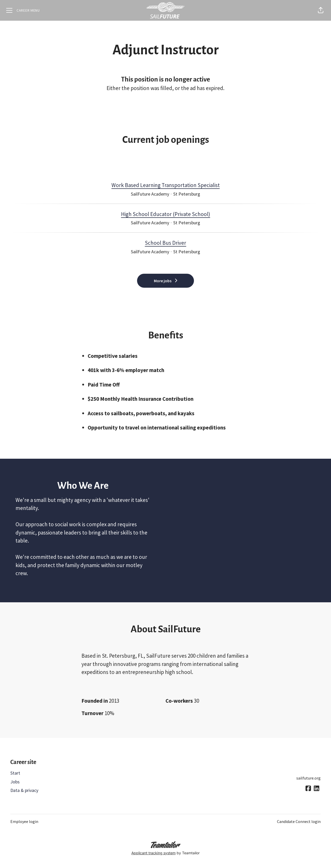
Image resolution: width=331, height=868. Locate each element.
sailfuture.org (309, 778)
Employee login (24, 821)
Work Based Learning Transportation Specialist (166, 185)
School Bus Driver (165, 243)
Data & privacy (24, 790)
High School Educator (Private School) (166, 214)
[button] (321, 10)
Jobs (15, 782)
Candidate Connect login (299, 821)
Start (15, 773)
